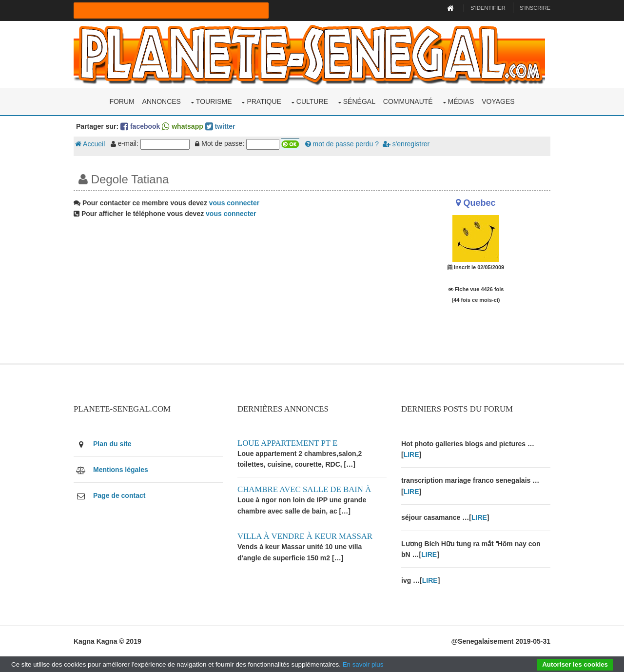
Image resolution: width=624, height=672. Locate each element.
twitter (220, 126)
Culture (312, 101)
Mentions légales (121, 470)
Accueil (90, 144)
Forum (122, 101)
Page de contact (119, 495)
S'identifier (488, 8)
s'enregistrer (406, 144)
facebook (140, 126)
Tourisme (214, 101)
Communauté (408, 101)
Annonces (162, 101)
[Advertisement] (230, 295)
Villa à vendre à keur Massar (305, 536)
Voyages (498, 101)
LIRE (411, 455)
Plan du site (112, 444)
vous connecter (234, 203)
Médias (461, 101)
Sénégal (359, 101)
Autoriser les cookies (575, 664)
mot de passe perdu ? (342, 144)
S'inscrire (535, 8)
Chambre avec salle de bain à (304, 489)
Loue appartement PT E (287, 443)
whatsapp (182, 126)
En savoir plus (363, 664)
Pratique (264, 101)
